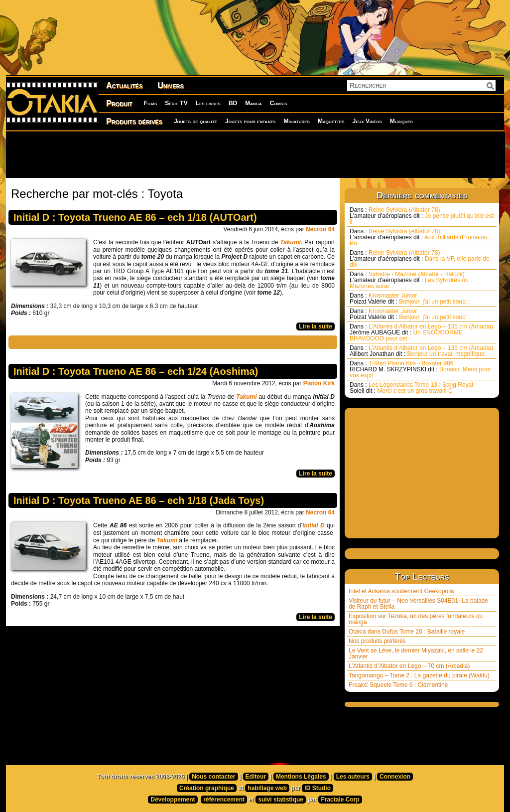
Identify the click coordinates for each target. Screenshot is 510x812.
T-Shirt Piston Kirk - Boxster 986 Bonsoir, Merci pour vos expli (420, 369)
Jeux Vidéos (367, 121)
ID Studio (318, 788)
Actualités (124, 85)
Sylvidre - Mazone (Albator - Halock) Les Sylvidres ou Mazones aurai (409, 280)
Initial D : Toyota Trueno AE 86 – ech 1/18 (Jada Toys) (139, 500)
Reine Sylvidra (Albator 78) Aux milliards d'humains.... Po (422, 237)
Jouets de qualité (195, 121)
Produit (119, 103)
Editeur (256, 777)
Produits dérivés (134, 121)
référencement (224, 800)
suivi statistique (281, 800)
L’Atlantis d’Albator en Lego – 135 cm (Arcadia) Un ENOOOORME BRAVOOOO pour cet (421, 332)
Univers (171, 85)
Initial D (313, 525)
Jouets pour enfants (250, 121)
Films (150, 103)
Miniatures (297, 121)
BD (233, 103)
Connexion (395, 777)
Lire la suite (316, 326)
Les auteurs (353, 777)
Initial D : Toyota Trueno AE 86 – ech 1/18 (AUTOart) (135, 217)
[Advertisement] (255, 155)
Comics (279, 103)
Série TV (176, 103)
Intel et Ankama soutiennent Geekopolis (401, 591)
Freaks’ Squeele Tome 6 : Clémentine (398, 685)
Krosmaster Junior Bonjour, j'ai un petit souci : (410, 299)
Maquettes (331, 121)
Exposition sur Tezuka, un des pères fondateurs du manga (416, 619)
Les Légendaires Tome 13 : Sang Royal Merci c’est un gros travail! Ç (411, 388)
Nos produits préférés (377, 641)
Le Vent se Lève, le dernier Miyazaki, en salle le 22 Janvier (416, 653)
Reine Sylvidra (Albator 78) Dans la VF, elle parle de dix (420, 259)
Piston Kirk (319, 383)
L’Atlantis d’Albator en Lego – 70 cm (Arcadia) (409, 666)
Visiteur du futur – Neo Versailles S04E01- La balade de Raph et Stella (418, 604)
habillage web (267, 788)
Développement (173, 800)
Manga (254, 103)
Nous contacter (213, 777)
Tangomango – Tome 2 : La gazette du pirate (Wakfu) (419, 675)
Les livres (208, 103)
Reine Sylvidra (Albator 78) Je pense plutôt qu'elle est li (422, 216)
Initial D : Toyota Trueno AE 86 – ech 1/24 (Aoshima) (136, 371)
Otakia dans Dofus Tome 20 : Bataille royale (407, 632)
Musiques (401, 121)
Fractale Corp (340, 800)
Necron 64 (320, 229)
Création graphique (207, 788)
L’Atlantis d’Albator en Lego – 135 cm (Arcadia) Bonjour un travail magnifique (421, 351)
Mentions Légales (301, 777)
